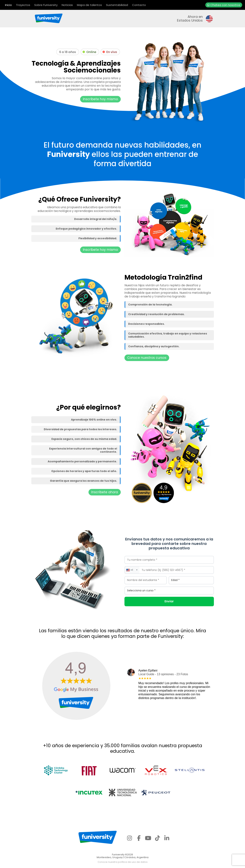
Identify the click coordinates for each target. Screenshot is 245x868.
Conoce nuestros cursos (147, 358)
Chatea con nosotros (224, 5)
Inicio (8, 5)
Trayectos (23, 5)
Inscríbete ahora (105, 492)
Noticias (67, 5)
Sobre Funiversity (46, 5)
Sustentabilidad (117, 5)
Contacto (139, 5)
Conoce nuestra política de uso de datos (123, 862)
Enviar (169, 601)
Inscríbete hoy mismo (100, 99)
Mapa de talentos (89, 5)
